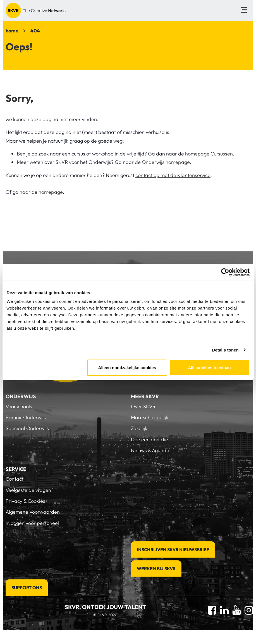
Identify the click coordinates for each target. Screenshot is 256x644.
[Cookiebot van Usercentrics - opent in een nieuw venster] (225, 272)
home (12, 31)
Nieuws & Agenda (150, 450)
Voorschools (19, 406)
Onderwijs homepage (166, 162)
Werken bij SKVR (156, 568)
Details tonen (225, 350)
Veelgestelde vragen (28, 490)
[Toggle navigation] (244, 10)
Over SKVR (143, 406)
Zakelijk (139, 428)
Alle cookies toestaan (209, 368)
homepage (51, 192)
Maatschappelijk (150, 417)
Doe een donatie (149, 439)
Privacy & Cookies (25, 501)
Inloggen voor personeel (32, 523)
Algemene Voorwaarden (33, 512)
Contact (15, 479)
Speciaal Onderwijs (27, 428)
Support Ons (27, 588)
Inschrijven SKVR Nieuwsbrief (173, 549)
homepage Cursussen (209, 154)
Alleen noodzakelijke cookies (127, 368)
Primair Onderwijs (26, 417)
